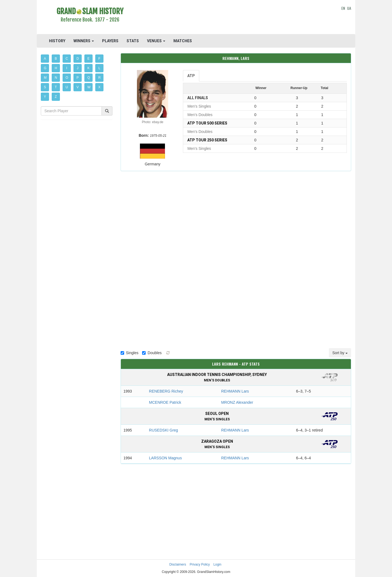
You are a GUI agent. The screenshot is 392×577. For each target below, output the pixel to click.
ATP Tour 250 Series (207, 140)
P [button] (78, 78)
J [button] (78, 68)
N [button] (56, 78)
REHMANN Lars (235, 391)
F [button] (99, 59)
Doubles (152, 353)
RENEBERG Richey (166, 391)
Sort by (340, 353)
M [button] (45, 78)
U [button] (67, 87)
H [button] (56, 68)
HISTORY (57, 41)
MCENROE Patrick (165, 402)
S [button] (45, 87)
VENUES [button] (156, 41)
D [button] (78, 59)
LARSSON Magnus (165, 458)
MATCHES (183, 41)
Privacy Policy (200, 564)
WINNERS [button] (84, 41)
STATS (133, 41)
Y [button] (45, 97)
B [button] (56, 59)
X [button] (99, 87)
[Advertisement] (236, 18)
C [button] (67, 59)
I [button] (67, 68)
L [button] (99, 68)
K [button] (88, 68)
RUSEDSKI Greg (163, 430)
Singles (130, 353)
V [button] (78, 87)
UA (349, 8)
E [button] (88, 59)
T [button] (56, 87)
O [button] (67, 78)
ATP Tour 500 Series (207, 123)
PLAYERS (110, 41)
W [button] (89, 87)
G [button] (45, 68)
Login (217, 564)
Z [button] (56, 97)
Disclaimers (178, 564)
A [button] (45, 59)
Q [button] (89, 78)
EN (343, 8)
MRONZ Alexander (237, 402)
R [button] (99, 78)
